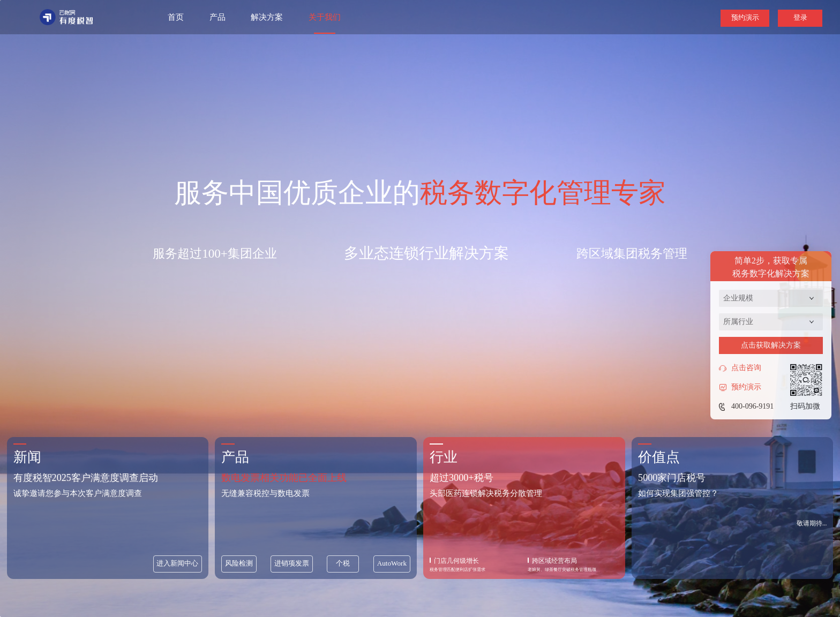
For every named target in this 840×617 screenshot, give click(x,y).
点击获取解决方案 (771, 345)
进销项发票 (292, 563)
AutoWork (392, 563)
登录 (800, 17)
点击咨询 (740, 368)
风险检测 (239, 563)
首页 (176, 17)
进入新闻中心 (177, 563)
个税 (343, 563)
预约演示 (745, 17)
